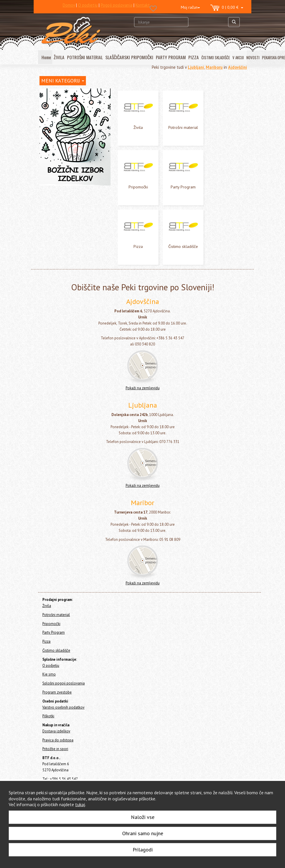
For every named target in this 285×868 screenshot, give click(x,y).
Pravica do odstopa (58, 744)
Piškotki (48, 720)
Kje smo (49, 678)
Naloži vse (143, 817)
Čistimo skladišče (55, 144)
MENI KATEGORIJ (63, 81)
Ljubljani (196, 67)
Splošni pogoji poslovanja (64, 687)
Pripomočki (49, 120)
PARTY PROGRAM (171, 57)
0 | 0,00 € (227, 8)
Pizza (44, 136)
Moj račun (190, 7)
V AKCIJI (238, 57)
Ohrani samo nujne (143, 833)
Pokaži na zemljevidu (143, 392)
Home (50, 92)
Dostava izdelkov (56, 735)
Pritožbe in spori (55, 753)
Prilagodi (143, 850)
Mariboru (214, 67)
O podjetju (51, 669)
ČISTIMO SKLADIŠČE (216, 57)
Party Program (52, 128)
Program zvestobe (57, 696)
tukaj (80, 804)
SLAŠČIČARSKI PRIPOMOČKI (129, 57)
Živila (44, 105)
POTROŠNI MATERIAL (85, 57)
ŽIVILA (59, 57)
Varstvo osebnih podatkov (63, 711)
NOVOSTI (253, 57)
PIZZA (194, 57)
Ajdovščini (238, 67)
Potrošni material (55, 112)
